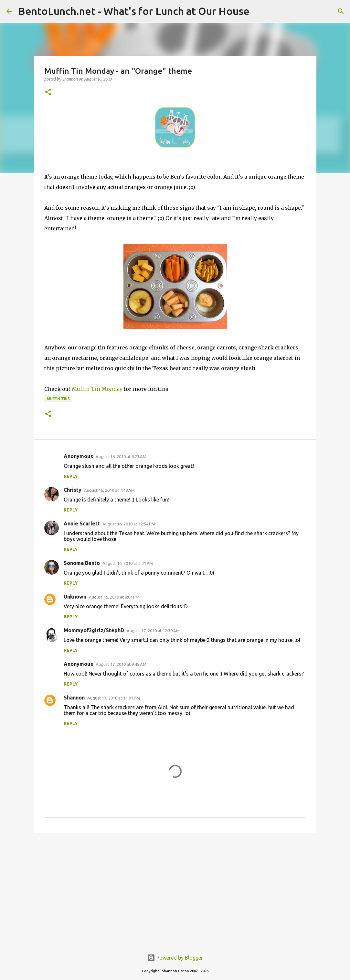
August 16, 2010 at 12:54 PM (129, 524)
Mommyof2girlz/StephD (94, 630)
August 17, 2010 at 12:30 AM (153, 631)
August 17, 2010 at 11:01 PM (114, 698)
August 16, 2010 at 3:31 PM (128, 563)
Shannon (74, 698)
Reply (71, 476)
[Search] (341, 11)
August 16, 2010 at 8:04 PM (114, 597)
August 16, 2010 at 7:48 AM (109, 490)
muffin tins (58, 399)
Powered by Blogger (175, 958)
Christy (73, 490)
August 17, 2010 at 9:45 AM (121, 664)
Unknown (75, 597)
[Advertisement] (175, 888)
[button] (48, 92)
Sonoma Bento (82, 563)
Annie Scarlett (82, 523)
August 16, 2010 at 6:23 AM (121, 457)
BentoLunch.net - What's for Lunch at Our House (134, 11)
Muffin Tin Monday (97, 389)
